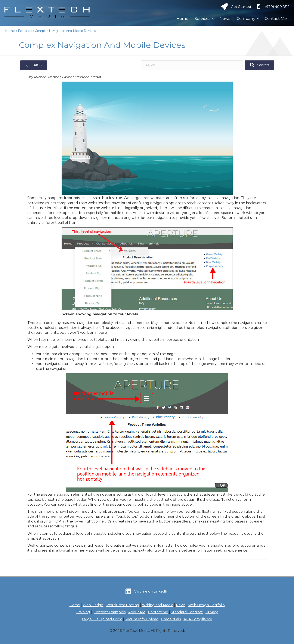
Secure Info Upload (142, 619)
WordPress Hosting (123, 605)
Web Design (93, 605)
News (225, 19)
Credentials (171, 619)
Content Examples (110, 612)
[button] (213, 19)
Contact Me (276, 19)
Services (202, 19)
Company (246, 19)
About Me (137, 612)
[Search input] (192, 65)
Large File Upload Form (102, 619)
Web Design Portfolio (206, 605)
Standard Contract (187, 612)
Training (83, 612)
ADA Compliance (198, 619)
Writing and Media (158, 605)
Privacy (212, 612)
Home (182, 19)
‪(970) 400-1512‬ (277, 7)
